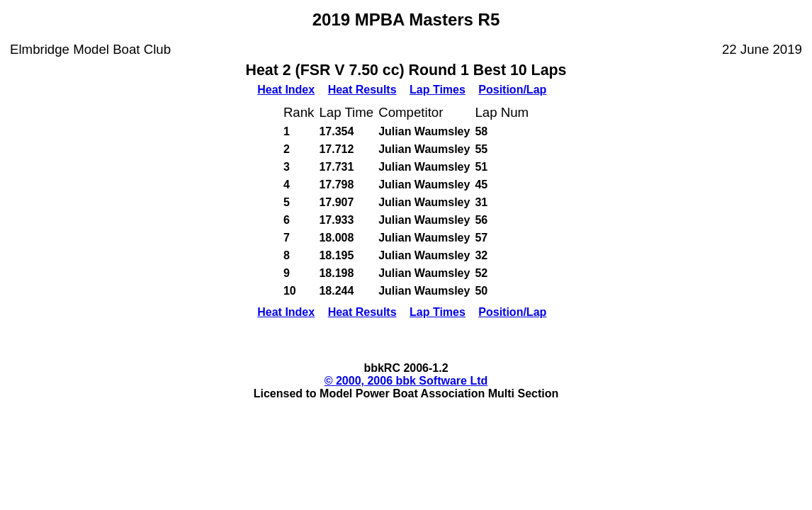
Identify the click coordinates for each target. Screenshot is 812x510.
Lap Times (438, 90)
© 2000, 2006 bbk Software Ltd (406, 381)
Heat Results (362, 90)
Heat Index (286, 90)
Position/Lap (512, 90)
